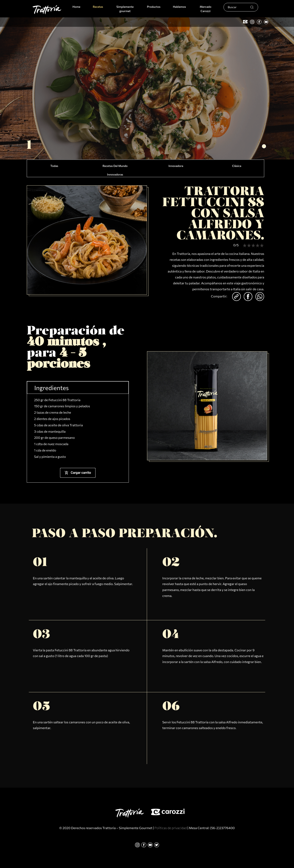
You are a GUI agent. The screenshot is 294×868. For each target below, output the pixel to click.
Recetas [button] (98, 7)
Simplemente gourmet (125, 9)
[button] (264, 146)
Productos (154, 7)
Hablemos (179, 7)
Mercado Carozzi (205, 9)
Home (77, 6)
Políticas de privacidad (171, 828)
